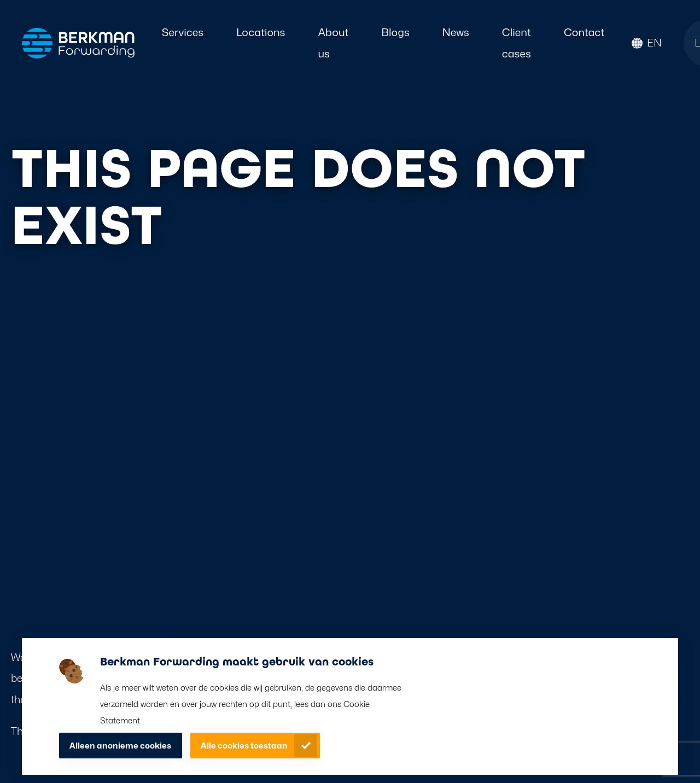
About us (333, 43)
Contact (584, 32)
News (456, 32)
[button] (647, 43)
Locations (261, 32)
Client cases (517, 43)
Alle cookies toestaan (244, 746)
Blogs (396, 32)
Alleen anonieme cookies (120, 746)
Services (183, 32)
